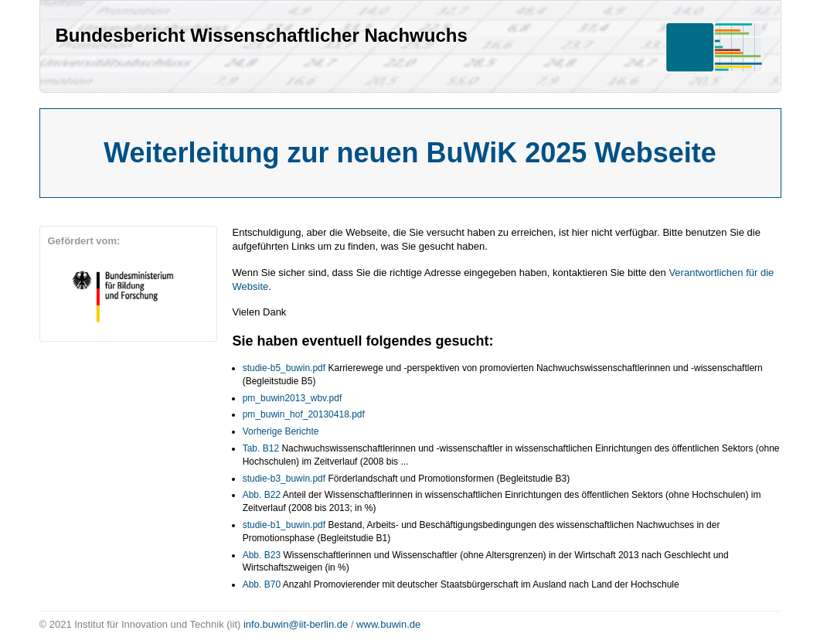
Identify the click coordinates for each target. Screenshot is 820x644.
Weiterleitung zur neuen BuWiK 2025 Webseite (410, 153)
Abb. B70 (262, 584)
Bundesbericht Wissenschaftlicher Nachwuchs (262, 35)
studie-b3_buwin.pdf (284, 479)
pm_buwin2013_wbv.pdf (293, 398)
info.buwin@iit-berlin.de (296, 624)
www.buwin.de (388, 624)
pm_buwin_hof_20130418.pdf (304, 414)
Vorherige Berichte (281, 431)
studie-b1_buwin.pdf (284, 525)
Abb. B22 (262, 495)
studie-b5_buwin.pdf (284, 368)
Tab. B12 (261, 448)
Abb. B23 (262, 555)
